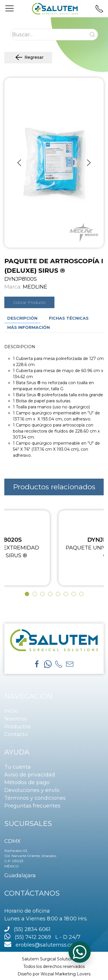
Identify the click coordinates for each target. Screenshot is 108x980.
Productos (18, 727)
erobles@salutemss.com (42, 945)
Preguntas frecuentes (32, 806)
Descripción (22, 318)
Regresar (28, 58)
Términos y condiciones (35, 798)
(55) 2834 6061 (32, 929)
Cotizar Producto (29, 302)
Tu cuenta (18, 767)
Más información (29, 327)
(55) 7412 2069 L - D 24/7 (42, 937)
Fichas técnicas (69, 318)
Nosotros (16, 719)
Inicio (11, 711)
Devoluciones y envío (32, 790)
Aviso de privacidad (30, 775)
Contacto (16, 734)
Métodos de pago (27, 782)
